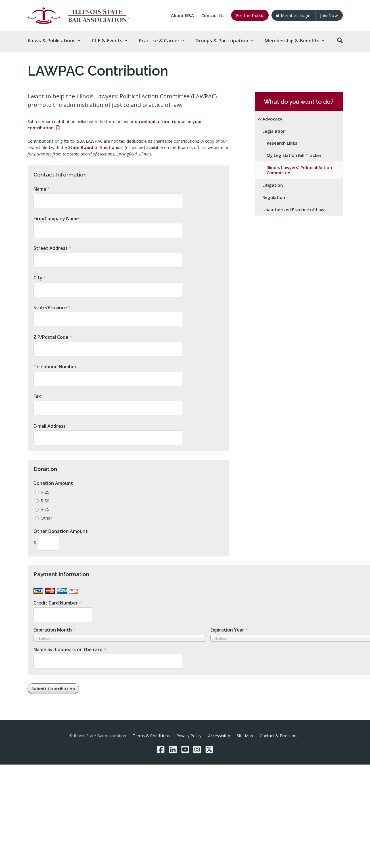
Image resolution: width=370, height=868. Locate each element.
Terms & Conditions (151, 736)
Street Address (52, 248)
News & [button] (54, 41)
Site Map (245, 736)
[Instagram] (197, 749)
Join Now (329, 15)
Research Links (282, 143)
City (40, 278)
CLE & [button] (109, 41)
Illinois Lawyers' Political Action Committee (299, 170)
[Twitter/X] (209, 749)
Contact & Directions (279, 736)
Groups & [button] (224, 41)
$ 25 (45, 492)
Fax (37, 396)
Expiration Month (55, 630)
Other (46, 518)
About (182, 15)
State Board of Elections (94, 147)
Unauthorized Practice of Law (293, 209)
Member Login (293, 15)
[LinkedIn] (173, 749)
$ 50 (45, 501)
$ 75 (45, 509)
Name (42, 189)
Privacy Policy (189, 736)
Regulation (274, 197)
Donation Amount (53, 483)
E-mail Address (50, 426)
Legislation (274, 131)
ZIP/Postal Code (53, 337)
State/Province (52, 308)
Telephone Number (55, 367)
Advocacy (272, 119)
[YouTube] (185, 749)
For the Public (250, 15)
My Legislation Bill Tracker (294, 155)
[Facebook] (161, 749)
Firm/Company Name (56, 219)
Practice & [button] (161, 41)
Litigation (273, 185)
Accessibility (219, 736)
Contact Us (213, 15)
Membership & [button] (294, 41)
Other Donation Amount (61, 531)
